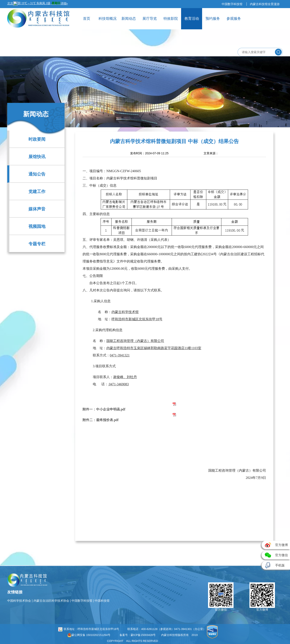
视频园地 (37, 226)
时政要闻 (37, 139)
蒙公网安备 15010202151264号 (89, 635)
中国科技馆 (102, 601)
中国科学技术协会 (20, 601)
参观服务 (234, 19)
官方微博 (262, 610)
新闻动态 (129, 19)
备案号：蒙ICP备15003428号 (138, 635)
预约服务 (213, 19)
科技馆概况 (108, 19)
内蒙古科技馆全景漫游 (265, 4)
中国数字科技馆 (232, 4)
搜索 (278, 52)
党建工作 (37, 191)
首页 (87, 19)
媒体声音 (37, 209)
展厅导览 (150, 19)
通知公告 (37, 174)
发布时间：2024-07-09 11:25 (149, 153)
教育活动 (192, 19)
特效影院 (171, 19)
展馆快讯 (37, 157)
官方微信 (221, 610)
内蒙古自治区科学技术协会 (52, 601)
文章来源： (211, 153)
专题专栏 (37, 244)
